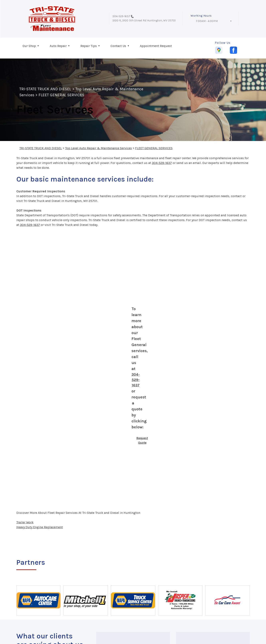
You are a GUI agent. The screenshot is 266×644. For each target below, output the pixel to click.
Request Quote (142, 440)
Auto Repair (58, 46)
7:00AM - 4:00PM (207, 21)
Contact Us (118, 46)
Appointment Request (156, 46)
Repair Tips (89, 46)
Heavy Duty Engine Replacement (40, 527)
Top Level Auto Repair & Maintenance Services (98, 148)
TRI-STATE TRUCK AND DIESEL (45, 89)
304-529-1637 (121, 16)
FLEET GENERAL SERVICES (61, 95)
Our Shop (29, 46)
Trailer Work (25, 522)
